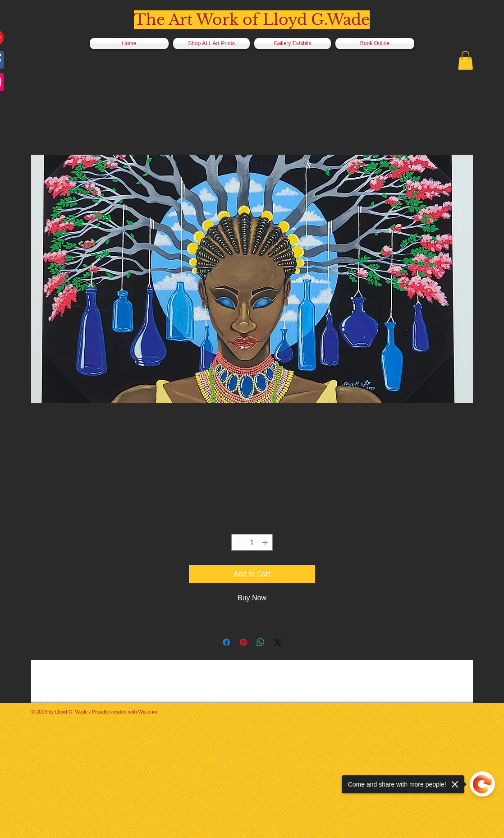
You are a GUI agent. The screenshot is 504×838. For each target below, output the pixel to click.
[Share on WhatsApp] (261, 642)
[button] (465, 60)
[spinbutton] (252, 542)
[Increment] (266, 542)
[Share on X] (278, 642)
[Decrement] (238, 542)
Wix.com (148, 712)
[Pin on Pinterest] (243, 642)
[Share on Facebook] (226, 642)
